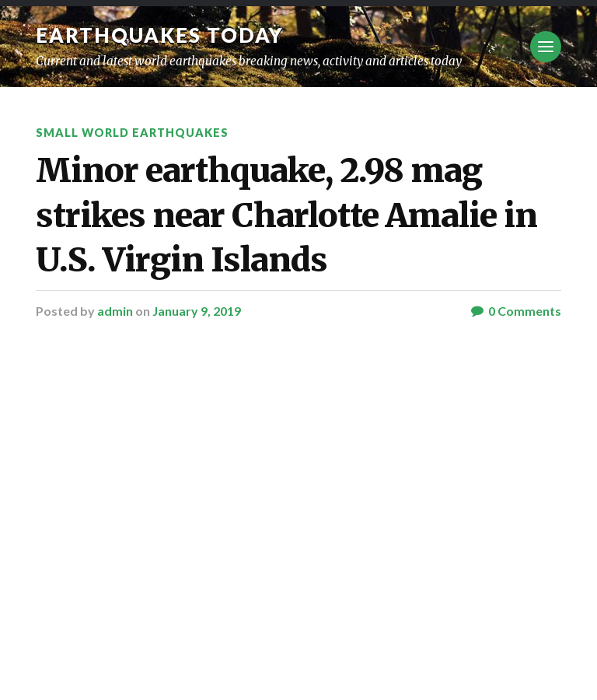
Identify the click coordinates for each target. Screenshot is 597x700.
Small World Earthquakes (132, 133)
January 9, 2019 (197, 311)
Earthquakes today (160, 35)
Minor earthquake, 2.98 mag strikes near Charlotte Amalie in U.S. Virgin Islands (286, 215)
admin (115, 311)
